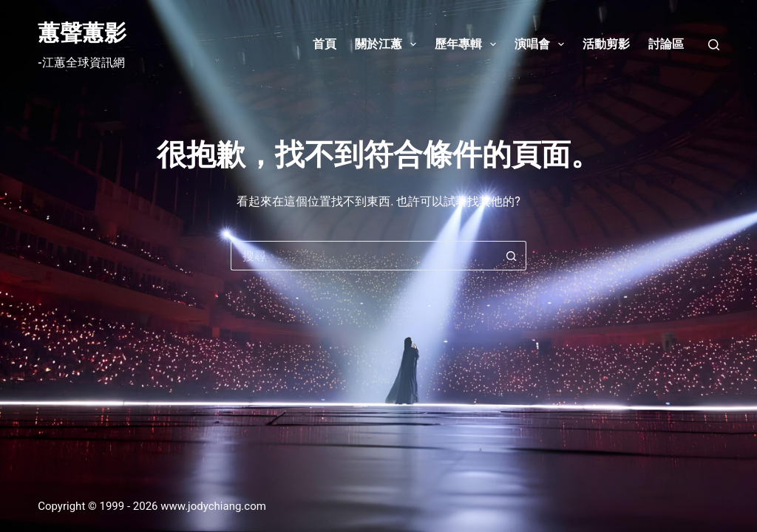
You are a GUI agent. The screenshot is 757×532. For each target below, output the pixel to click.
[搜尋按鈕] (512, 256)
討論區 (666, 44)
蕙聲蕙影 (82, 33)
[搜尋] (714, 45)
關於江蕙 (388, 44)
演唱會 (542, 44)
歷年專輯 (468, 44)
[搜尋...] (364, 256)
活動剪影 (606, 44)
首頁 (325, 44)
